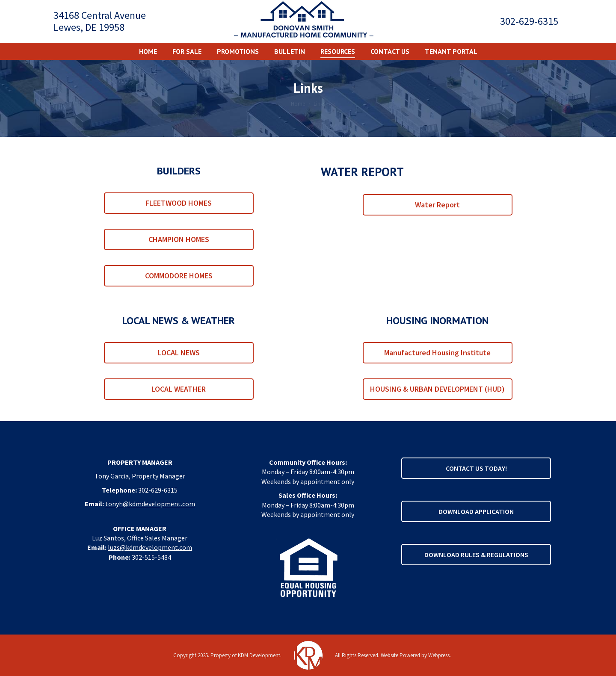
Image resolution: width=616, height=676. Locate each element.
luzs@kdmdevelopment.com (150, 547)
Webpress (439, 655)
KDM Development (259, 655)
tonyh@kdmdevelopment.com (150, 504)
